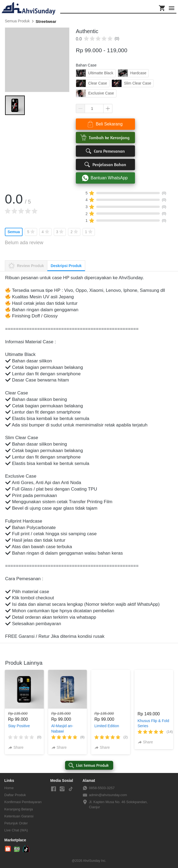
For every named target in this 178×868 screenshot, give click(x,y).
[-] (54, 789)
